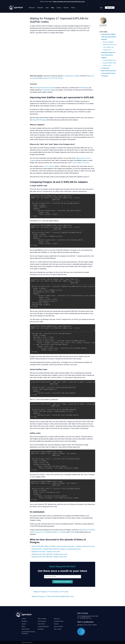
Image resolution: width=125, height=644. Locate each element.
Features (66, 8)
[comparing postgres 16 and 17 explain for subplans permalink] (29, 182)
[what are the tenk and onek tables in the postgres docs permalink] (29, 144)
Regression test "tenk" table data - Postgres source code (49, 557)
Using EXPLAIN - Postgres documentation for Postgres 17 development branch (56, 549)
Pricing (73, 8)
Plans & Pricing (42, 619)
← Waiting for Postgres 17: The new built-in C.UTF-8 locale (50, 592)
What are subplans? (108, 42)
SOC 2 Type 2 (58, 629)
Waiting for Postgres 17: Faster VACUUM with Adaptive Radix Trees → (54, 596)
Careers (24, 624)
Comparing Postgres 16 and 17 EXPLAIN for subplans (108, 55)
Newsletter (41, 629)
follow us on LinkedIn (60, 532)
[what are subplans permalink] (29, 125)
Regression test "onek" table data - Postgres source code (49, 554)
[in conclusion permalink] (29, 512)
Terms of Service (59, 626)
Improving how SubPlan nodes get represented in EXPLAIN (109, 37)
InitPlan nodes (107, 65)
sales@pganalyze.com (85, 618)
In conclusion (105, 68)
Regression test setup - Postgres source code (46, 552)
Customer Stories (59, 621)
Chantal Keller (46, 90)
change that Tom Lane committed (46, 88)
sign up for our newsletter (43, 532)
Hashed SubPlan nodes (109, 63)
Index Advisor (41, 624)
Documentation (42, 621)
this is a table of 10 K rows (81, 163)
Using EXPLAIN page (39, 120)
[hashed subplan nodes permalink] (29, 370)
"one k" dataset (49, 166)
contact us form (86, 616)
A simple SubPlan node (109, 60)
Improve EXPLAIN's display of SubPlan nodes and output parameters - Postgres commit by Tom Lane (63, 546)
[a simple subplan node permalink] (29, 186)
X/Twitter (72, 532)
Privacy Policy (25, 629)
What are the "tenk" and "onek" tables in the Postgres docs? (110, 47)
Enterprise (40, 8)
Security (56, 624)
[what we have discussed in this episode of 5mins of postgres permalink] (29, 540)
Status (23, 626)
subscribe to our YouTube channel (52, 78)
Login (101, 8)
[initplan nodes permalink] (29, 433)
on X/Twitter (76, 76)
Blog (53, 8)
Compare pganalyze (43, 626)
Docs (47, 8)
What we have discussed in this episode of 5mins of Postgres (109, 73)
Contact (59, 8)
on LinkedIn (67, 76)
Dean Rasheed (83, 88)
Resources (32, 8)
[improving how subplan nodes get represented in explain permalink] (29, 97)
